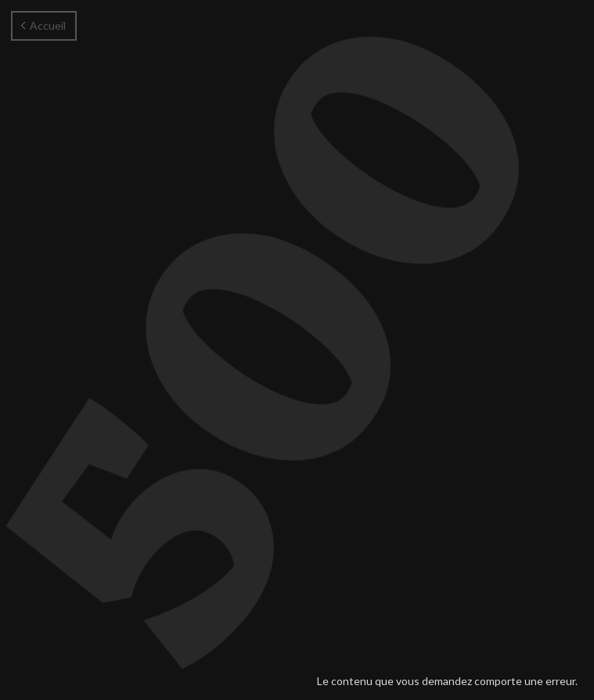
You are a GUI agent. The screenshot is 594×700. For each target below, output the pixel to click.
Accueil (43, 25)
